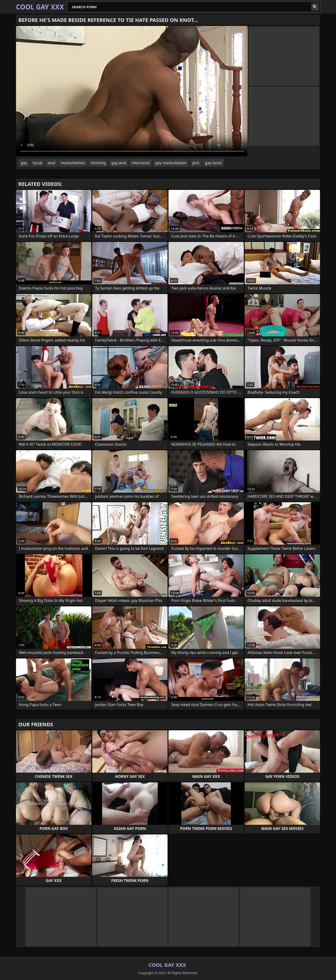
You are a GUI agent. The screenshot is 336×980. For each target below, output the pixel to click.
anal (51, 163)
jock (196, 163)
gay (24, 163)
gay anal (119, 163)
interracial (141, 163)
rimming (98, 163)
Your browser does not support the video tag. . (132, 91)
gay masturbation (171, 163)
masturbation (73, 163)
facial (37, 163)
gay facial (213, 163)
